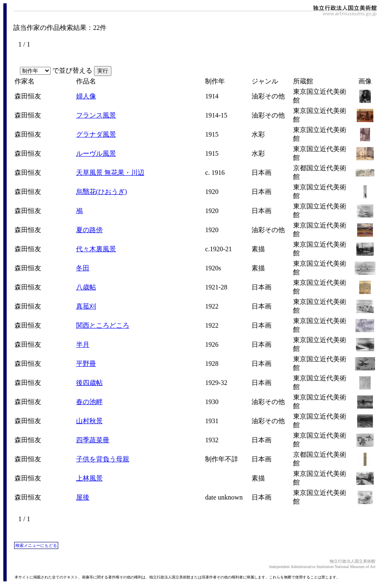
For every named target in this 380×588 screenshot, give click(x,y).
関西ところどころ (103, 325)
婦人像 (86, 96)
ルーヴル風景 (96, 153)
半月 (83, 344)
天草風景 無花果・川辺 (110, 173)
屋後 (83, 497)
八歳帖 (86, 287)
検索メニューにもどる (36, 545)
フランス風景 (96, 115)
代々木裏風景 (96, 249)
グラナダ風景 (96, 134)
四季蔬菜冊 (93, 440)
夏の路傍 (89, 230)
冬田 (83, 268)
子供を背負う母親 (103, 459)
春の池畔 (89, 402)
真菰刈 (86, 306)
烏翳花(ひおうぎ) (102, 192)
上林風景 (89, 478)
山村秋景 (89, 421)
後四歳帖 (89, 383)
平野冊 (86, 364)
